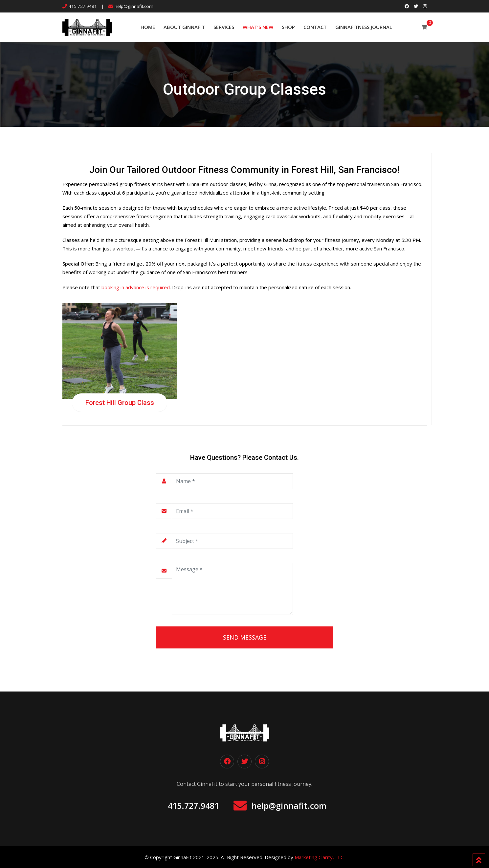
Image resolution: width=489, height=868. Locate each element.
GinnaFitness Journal (364, 27)
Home (148, 27)
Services (224, 27)
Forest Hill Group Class (120, 403)
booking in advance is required (136, 287)
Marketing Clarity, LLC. (320, 857)
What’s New (258, 27)
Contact (315, 27)
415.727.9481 (83, 6)
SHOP (288, 27)
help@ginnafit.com (134, 6)
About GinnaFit (184, 27)
